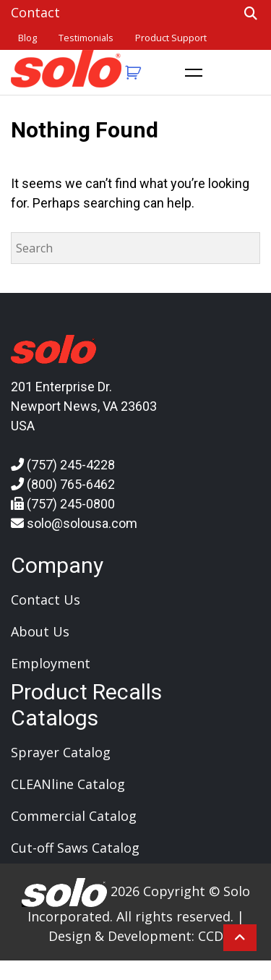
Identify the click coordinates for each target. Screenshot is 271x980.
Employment (51, 663)
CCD (211, 936)
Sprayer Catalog (61, 752)
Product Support (171, 38)
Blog (27, 38)
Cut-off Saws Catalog (75, 848)
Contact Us (46, 600)
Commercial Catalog (74, 816)
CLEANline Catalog (68, 784)
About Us (40, 631)
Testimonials (86, 38)
